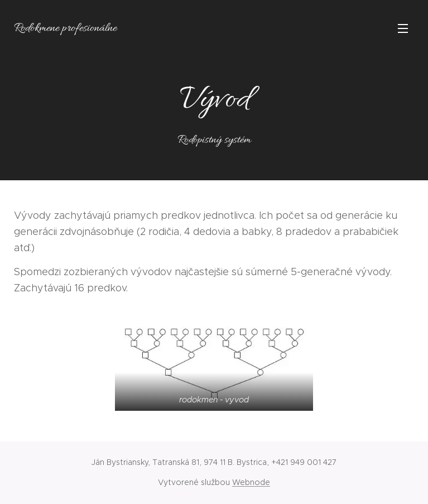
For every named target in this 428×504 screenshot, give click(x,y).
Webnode (251, 482)
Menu (403, 28)
